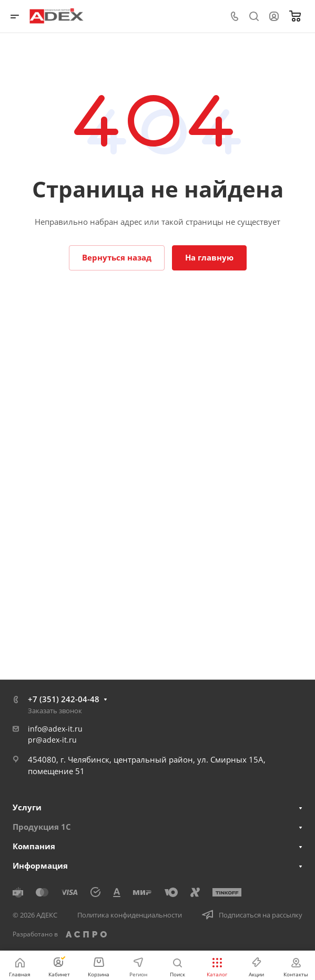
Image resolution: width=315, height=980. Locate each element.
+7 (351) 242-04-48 (64, 699)
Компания (34, 846)
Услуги (27, 807)
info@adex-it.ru (55, 729)
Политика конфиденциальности (130, 915)
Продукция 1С (42, 827)
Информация (40, 866)
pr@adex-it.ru (52, 740)
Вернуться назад (117, 257)
